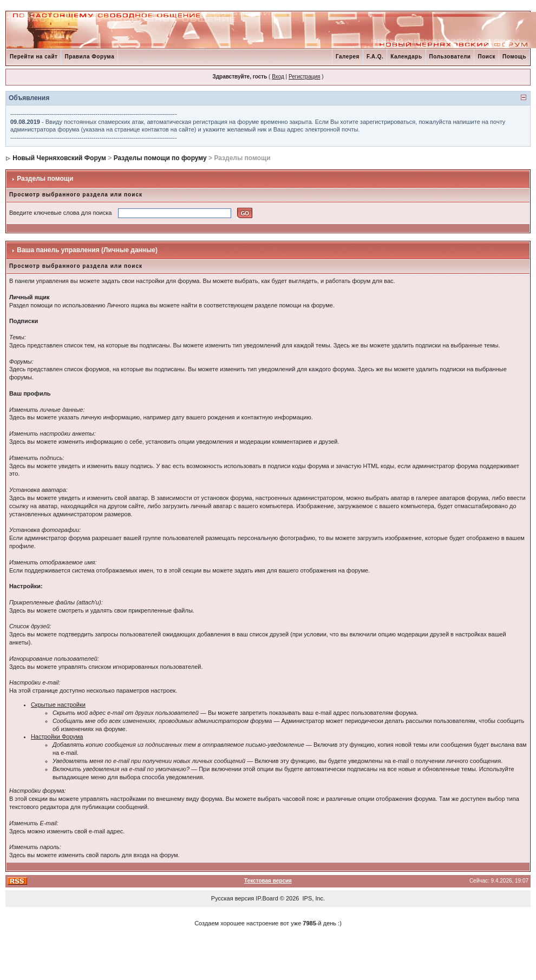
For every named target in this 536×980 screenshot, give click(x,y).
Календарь (406, 57)
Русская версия (233, 898)
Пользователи (450, 57)
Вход (278, 77)
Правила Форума (89, 57)
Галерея (348, 57)
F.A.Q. (375, 57)
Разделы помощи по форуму (160, 158)
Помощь (514, 57)
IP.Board (267, 898)
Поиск (486, 57)
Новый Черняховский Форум (59, 158)
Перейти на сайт (34, 57)
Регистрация (304, 77)
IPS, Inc (313, 898)
